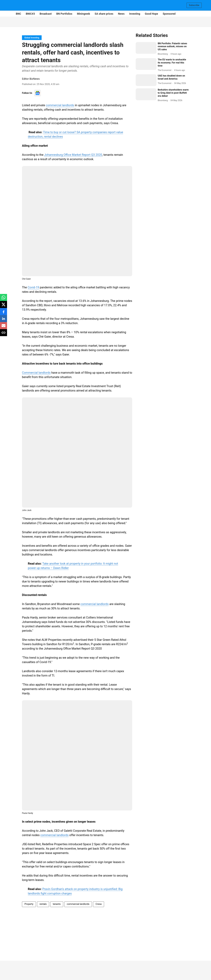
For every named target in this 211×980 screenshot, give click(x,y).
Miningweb (83, 14)
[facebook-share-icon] (4, 313)
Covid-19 (33, 287)
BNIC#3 (30, 14)
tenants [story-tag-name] (57, 904)
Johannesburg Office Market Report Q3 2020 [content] (73, 155)
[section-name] (32, 38)
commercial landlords (60, 105)
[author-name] (163, 54)
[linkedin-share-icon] (4, 320)
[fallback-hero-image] (146, 48)
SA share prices (104, 14)
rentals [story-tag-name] (43, 904)
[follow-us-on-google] (38, 93)
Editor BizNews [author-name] (31, 79)
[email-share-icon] (4, 327)
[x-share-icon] (4, 306)
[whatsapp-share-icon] (4, 299)
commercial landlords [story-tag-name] (78, 904)
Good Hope (152, 14)
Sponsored (169, 14)
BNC (18, 14)
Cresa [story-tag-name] (99, 904)
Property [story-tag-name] (29, 904)
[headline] (173, 47)
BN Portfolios (64, 14)
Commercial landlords (36, 373)
